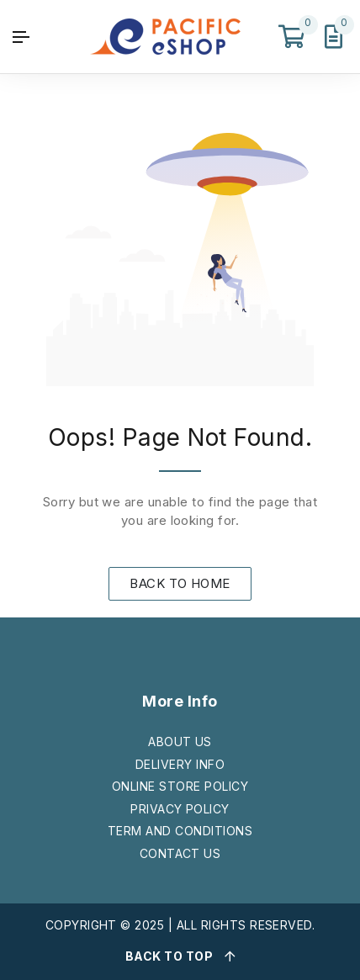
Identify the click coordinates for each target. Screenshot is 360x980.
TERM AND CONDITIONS (180, 831)
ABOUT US (180, 742)
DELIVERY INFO (180, 764)
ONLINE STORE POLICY (180, 786)
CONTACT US (180, 853)
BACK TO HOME (180, 583)
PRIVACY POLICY (180, 809)
